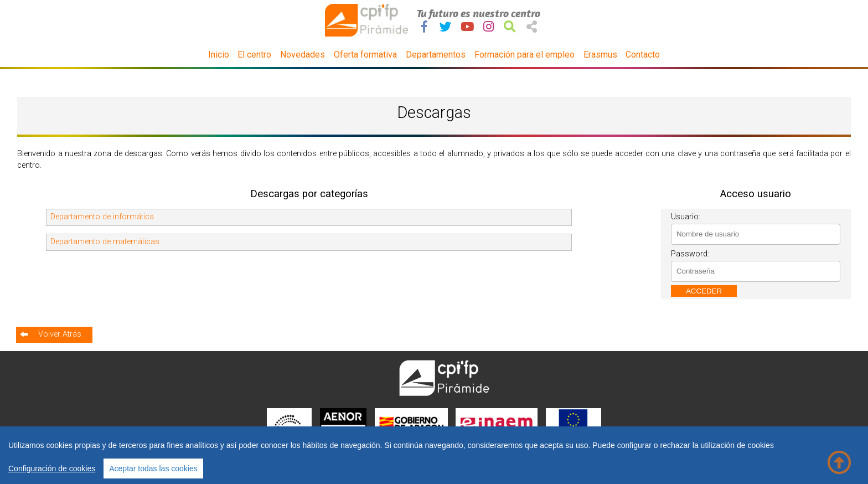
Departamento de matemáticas (105, 242)
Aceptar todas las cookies (153, 468)
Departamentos (436, 55)
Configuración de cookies (52, 468)
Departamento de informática (102, 217)
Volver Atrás (60, 334)
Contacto (643, 55)
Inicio (219, 55)
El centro (254, 55)
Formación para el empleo (525, 55)
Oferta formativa (365, 55)
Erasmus (600, 55)
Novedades (303, 55)
